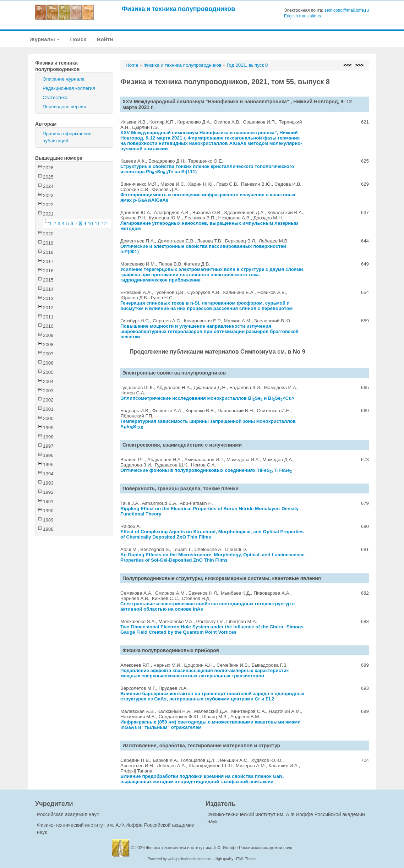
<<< (347, 65)
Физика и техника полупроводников (178, 9)
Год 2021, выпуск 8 (247, 65)
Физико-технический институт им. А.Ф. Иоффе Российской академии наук (219, 848)
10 (90, 223)
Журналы (45, 39)
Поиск (78, 39)
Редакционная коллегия (69, 88)
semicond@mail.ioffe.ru (347, 10)
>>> (359, 65)
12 (104, 223)
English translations (302, 16)
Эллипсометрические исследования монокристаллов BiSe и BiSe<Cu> (207, 398)
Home (132, 65)
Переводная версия (64, 107)
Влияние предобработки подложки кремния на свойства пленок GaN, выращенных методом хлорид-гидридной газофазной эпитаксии (202, 779)
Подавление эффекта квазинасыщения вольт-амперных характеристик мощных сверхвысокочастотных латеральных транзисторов (204, 673)
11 (97, 223)
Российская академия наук (68, 814)
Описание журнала (64, 79)
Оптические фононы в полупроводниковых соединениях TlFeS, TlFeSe (206, 470)
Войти (105, 39)
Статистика (55, 97)
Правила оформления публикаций (67, 137)
